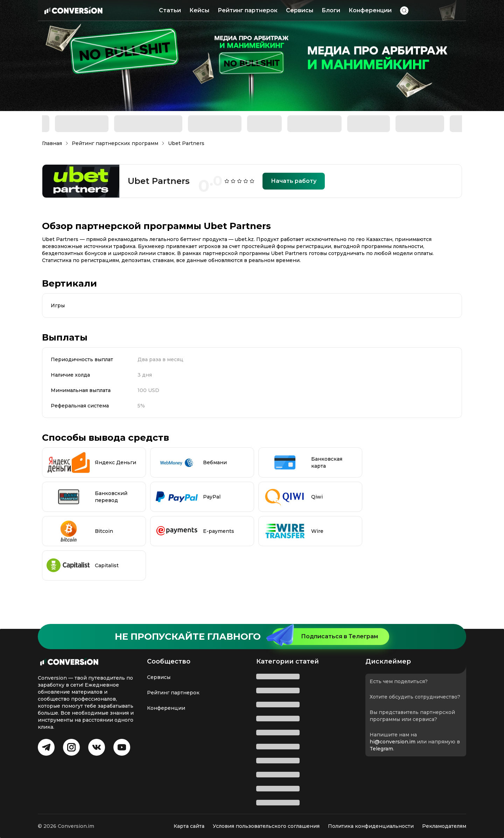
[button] (404, 11)
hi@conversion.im (393, 742)
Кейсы (199, 10)
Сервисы (300, 10)
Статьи (170, 10)
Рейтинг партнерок (248, 10)
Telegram (381, 749)
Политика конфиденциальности (371, 826)
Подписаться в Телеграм (325, 637)
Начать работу (294, 181)
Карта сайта (189, 826)
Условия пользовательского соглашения (266, 826)
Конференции (370, 10)
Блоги (331, 10)
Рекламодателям (444, 826)
